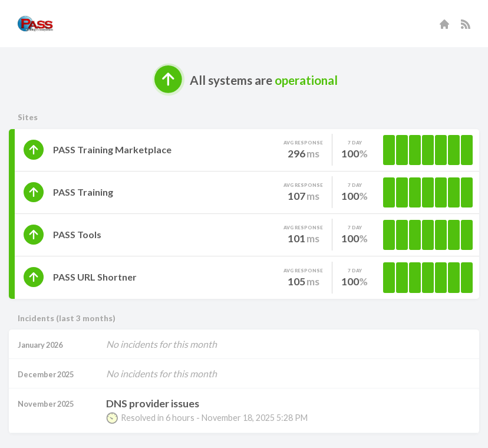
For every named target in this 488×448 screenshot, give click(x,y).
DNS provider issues (153, 403)
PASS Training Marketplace (112, 149)
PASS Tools (77, 234)
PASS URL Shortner (95, 277)
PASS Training (83, 192)
